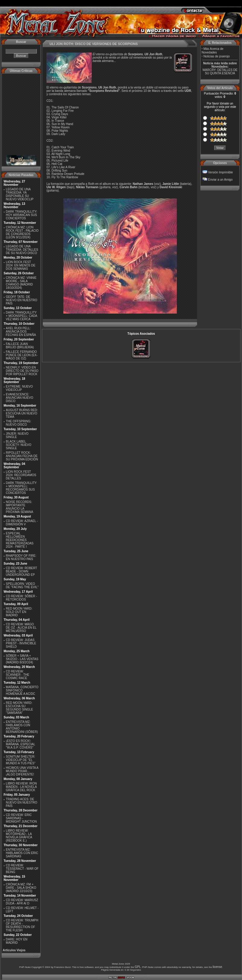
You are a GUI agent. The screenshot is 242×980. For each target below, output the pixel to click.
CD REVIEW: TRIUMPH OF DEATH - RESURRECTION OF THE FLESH (22, 925)
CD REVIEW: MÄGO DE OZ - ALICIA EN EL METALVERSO (21, 628)
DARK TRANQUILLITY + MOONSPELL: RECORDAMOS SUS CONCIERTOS (21, 488)
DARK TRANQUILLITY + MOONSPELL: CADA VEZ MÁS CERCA (21, 316)
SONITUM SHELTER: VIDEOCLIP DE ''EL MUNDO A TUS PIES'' (21, 760)
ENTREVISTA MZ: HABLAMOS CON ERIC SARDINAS (22, 853)
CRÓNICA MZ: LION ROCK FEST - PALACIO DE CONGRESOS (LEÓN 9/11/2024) (22, 232)
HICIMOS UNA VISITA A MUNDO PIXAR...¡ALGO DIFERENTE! (22, 771)
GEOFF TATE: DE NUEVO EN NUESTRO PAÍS (21, 300)
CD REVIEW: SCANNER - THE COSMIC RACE (18, 675)
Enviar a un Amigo (220, 180)
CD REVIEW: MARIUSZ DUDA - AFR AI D (22, 902)
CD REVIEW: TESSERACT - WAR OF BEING (22, 869)
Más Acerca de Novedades (212, 51)
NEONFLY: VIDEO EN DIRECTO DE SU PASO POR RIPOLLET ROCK (22, 371)
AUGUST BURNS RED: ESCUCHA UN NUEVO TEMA (22, 413)
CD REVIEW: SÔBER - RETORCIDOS (21, 598)
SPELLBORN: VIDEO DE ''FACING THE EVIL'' (22, 585)
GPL (138, 967)
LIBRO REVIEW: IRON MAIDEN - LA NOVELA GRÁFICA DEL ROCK (21, 787)
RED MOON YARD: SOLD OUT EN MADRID (19, 612)
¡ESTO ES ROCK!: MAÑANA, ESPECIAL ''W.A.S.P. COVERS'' (20, 744)
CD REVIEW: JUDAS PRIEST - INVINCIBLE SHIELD (21, 643)
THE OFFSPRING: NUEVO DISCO (18, 423)
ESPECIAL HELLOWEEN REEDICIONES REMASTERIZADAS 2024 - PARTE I (20, 540)
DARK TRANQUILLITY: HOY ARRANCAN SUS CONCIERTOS (21, 215)
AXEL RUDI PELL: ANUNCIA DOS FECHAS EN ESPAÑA (21, 332)
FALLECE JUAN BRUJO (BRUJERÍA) (20, 346)
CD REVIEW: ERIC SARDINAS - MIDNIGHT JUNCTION (21, 818)
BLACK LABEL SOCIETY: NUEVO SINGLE (18, 445)
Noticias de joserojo (217, 56)
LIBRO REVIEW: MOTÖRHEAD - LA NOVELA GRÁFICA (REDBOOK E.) (19, 836)
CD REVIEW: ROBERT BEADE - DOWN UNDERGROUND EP (21, 571)
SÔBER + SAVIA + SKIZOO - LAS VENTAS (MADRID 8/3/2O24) (22, 659)
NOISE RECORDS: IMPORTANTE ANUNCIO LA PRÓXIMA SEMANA (19, 507)
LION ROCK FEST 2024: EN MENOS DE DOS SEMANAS (21, 265)
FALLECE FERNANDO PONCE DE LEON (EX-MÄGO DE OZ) (22, 355)
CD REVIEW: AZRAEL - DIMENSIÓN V (22, 523)
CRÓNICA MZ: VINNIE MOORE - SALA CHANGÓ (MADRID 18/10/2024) (21, 283)
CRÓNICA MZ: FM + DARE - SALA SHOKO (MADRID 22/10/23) (21, 888)
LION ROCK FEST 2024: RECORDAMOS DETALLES (21, 475)
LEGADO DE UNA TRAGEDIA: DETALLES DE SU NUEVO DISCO (22, 250)
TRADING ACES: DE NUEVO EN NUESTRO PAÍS (21, 803)
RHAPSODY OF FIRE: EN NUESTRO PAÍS (21, 557)
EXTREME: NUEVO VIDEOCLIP (19, 388)
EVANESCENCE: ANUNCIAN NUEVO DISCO (19, 398)
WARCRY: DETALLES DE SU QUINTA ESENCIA (220, 72)
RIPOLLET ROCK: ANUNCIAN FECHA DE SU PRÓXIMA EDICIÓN (22, 456)
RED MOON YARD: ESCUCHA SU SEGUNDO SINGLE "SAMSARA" (19, 708)
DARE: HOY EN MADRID (17, 941)
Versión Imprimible (221, 172)
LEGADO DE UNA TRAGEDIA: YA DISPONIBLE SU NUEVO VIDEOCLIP (20, 194)
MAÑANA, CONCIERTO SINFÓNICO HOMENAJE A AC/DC (22, 690)
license (217, 967)
